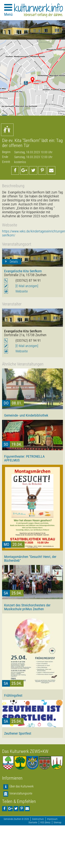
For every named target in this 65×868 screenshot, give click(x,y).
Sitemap (57, 823)
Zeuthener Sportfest (18, 733)
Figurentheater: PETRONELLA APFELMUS (24, 458)
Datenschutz (38, 819)
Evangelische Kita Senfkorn (23, 271)
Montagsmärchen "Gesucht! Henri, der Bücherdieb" (30, 559)
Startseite (33, 823)
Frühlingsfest (13, 695)
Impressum (52, 819)
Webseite (22, 291)
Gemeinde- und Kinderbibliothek (26, 415)
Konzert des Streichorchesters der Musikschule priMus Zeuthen (27, 607)
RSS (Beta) (45, 823)
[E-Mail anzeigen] (27, 286)
